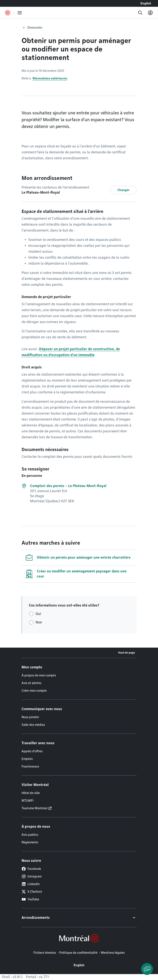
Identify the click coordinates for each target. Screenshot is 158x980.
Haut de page (127, 653)
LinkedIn (31, 884)
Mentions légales (113, 953)
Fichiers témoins (45, 953)
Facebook (31, 869)
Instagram (32, 876)
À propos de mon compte (39, 675)
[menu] (20, 13)
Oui (38, 614)
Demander (35, 28)
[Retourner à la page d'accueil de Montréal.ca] (8, 13)
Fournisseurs (30, 766)
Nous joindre (30, 717)
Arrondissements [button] (36, 918)
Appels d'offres (32, 751)
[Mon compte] (150, 13)
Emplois (27, 759)
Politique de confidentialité (78, 953)
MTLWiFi (28, 801)
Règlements (30, 842)
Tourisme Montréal (34, 808)
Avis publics (30, 835)
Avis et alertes (32, 683)
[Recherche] (140, 13)
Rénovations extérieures (50, 78)
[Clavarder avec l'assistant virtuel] (147, 969)
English (146, 3)
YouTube (30, 899)
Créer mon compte (34, 691)
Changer (124, 190)
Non (39, 622)
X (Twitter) (32, 892)
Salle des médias (33, 725)
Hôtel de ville (31, 793)
